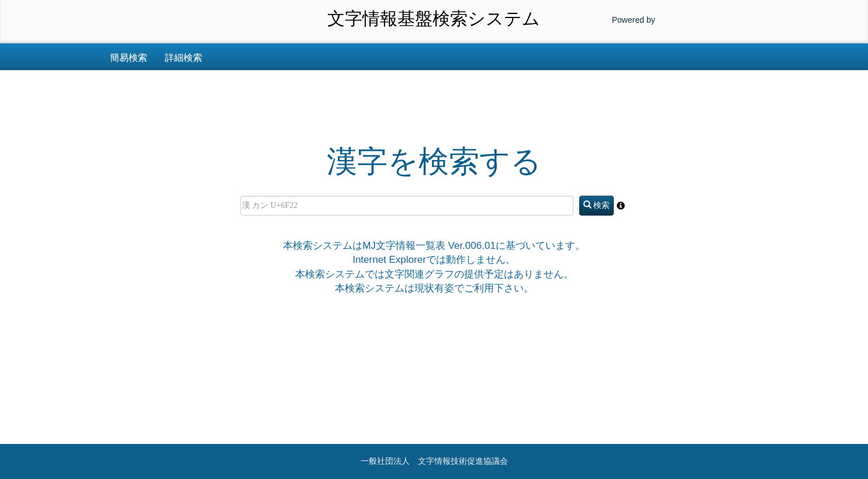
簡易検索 (129, 58)
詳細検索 (184, 58)
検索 (597, 205)
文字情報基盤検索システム (434, 18)
